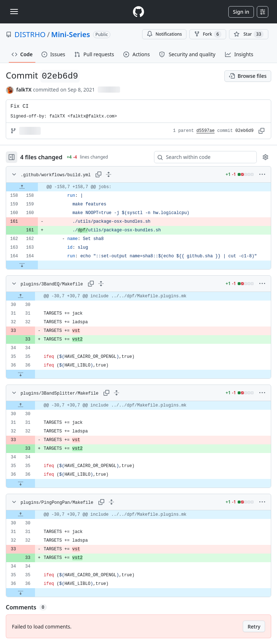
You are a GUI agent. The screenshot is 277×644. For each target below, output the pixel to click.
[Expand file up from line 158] (22, 187)
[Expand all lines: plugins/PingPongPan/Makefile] (111, 502)
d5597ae (206, 131)
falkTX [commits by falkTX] (24, 90)
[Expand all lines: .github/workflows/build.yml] (109, 174)
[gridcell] (138, 187)
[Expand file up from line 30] (21, 296)
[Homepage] (138, 12)
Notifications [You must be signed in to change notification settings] (164, 34)
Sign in (241, 12)
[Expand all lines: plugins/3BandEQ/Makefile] (101, 284)
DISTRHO (30, 34)
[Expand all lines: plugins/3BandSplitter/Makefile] (116, 393)
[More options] (262, 174)
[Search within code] (202, 157)
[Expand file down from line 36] (21, 374)
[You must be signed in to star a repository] (249, 34)
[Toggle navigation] (14, 12)
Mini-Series (71, 34)
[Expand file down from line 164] (22, 265)
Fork (208, 34)
